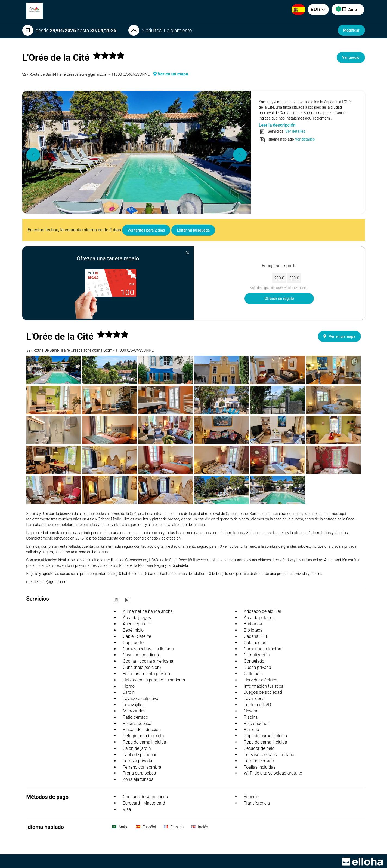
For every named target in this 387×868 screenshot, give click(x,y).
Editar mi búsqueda (193, 230)
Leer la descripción (277, 125)
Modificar (351, 30)
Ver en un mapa (171, 74)
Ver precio (351, 57)
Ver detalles (295, 131)
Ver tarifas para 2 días (146, 230)
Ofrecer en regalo (279, 299)
